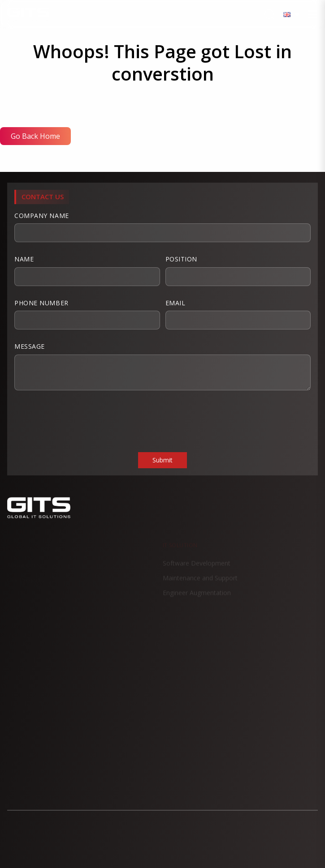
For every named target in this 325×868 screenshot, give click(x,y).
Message (162, 366)
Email (238, 314)
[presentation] (82, 420)
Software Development (197, 567)
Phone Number (87, 314)
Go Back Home (35, 136)
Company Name (162, 227)
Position (238, 270)
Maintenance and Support (200, 582)
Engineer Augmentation (197, 597)
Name (87, 270)
